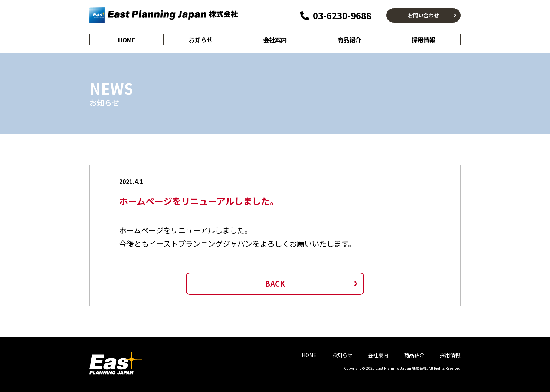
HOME (127, 40)
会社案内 (275, 40)
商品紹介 (349, 40)
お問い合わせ (423, 15)
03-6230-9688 (336, 15)
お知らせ (201, 40)
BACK (275, 284)
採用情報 (423, 40)
